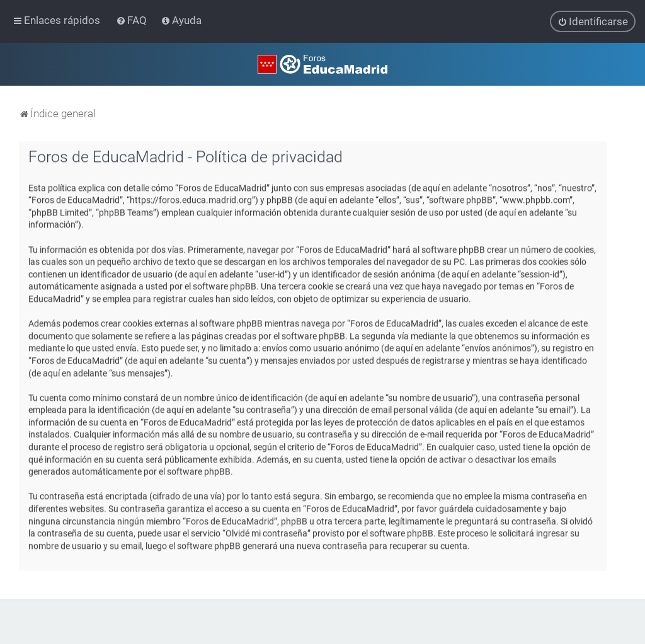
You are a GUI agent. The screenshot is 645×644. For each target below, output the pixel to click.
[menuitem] (133, 20)
